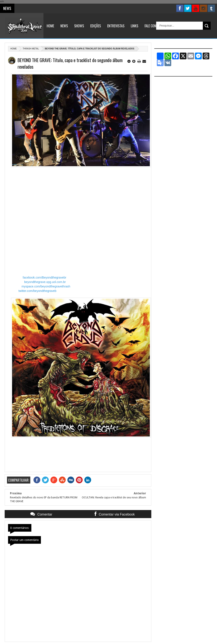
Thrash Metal (31, 49)
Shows (79, 26)
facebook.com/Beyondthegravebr (44, 277)
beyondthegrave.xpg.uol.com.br (45, 282)
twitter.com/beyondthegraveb (37, 291)
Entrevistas (116, 26)
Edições (96, 26)
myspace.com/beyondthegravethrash (46, 286)
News (64, 26)
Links (134, 26)
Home (50, 26)
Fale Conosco (154, 26)
